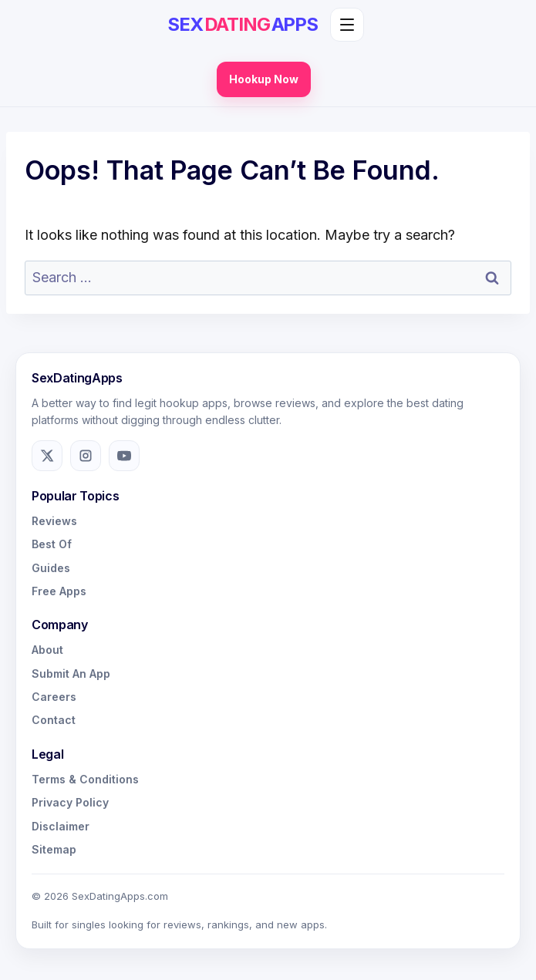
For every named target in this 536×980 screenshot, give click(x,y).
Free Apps (59, 591)
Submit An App (71, 674)
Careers (54, 697)
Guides (51, 568)
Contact (54, 720)
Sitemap (54, 849)
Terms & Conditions (85, 779)
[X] (47, 456)
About (47, 650)
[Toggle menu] (347, 25)
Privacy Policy (70, 802)
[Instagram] (86, 456)
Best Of (52, 544)
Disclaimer (61, 826)
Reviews (54, 521)
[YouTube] (124, 456)
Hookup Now (264, 79)
